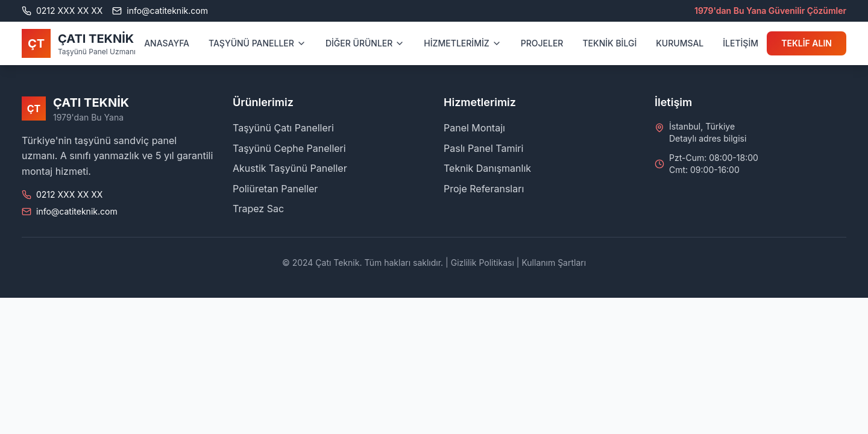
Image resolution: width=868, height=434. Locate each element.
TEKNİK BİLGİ (609, 43)
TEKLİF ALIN (807, 43)
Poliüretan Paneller (275, 189)
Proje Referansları (484, 189)
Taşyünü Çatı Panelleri (283, 128)
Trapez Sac (258, 209)
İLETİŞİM (741, 43)
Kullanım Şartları (554, 263)
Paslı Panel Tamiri (483, 148)
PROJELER (542, 43)
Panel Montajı (474, 128)
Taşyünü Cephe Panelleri (289, 148)
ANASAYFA (167, 43)
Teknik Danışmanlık (487, 168)
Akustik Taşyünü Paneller (290, 168)
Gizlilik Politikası (483, 263)
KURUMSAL (680, 43)
